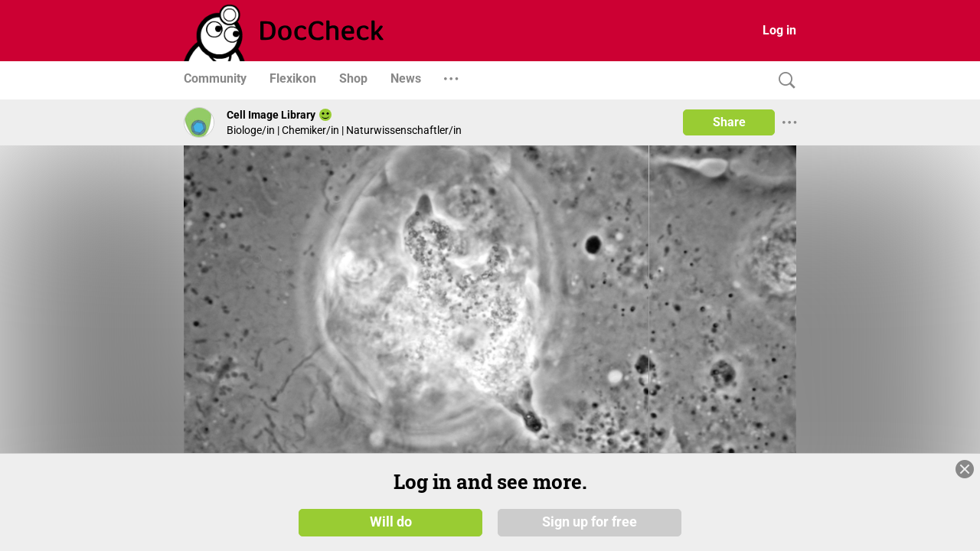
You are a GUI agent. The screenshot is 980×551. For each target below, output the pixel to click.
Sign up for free (590, 522)
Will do (391, 522)
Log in (779, 30)
